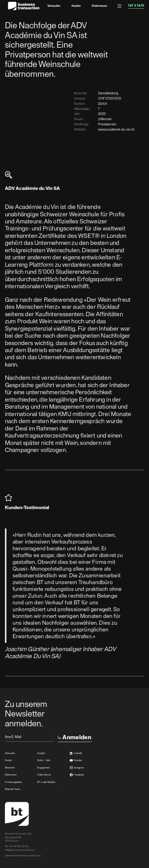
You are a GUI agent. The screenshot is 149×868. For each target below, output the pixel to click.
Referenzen (99, 6)
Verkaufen (54, 6)
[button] (119, 6)
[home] (22, 6)
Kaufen (76, 6)
